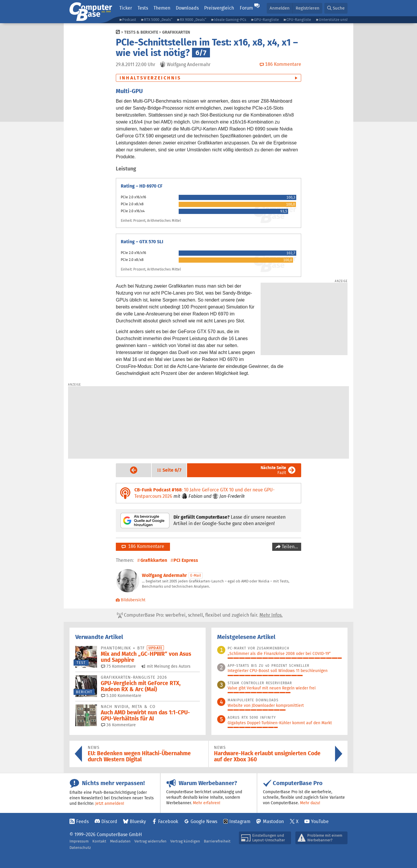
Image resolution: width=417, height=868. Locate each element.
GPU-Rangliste (266, 20)
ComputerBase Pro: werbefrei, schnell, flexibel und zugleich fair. (200, 615)
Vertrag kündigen (185, 841)
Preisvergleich (219, 8)
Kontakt (99, 841)
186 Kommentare (143, 546)
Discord (109, 821)
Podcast (129, 20)
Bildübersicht (131, 600)
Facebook (168, 821)
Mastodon (273, 821)
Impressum (79, 841)
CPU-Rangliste (299, 20)
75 (118, 666)
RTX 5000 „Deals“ (158, 20)
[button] (336, 8)
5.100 (121, 696)
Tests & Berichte (141, 32)
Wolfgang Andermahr (164, 575)
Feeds (82, 821)
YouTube (320, 821)
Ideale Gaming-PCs (230, 20)
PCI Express (186, 560)
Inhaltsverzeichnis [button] (150, 78)
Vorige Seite (129, 470)
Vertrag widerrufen (150, 841)
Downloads (187, 8)
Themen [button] (162, 8)
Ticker (126, 8)
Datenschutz (80, 848)
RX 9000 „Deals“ (193, 20)
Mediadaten (120, 841)
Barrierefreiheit (217, 841)
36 (118, 725)
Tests (143, 8)
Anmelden (280, 8)
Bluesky (138, 821)
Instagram (240, 821)
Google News (204, 821)
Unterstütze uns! (333, 20)
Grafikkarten (176, 32)
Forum (246, 8)
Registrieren (308, 8)
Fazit (273, 470)
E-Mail (196, 575)
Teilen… (289, 547)
